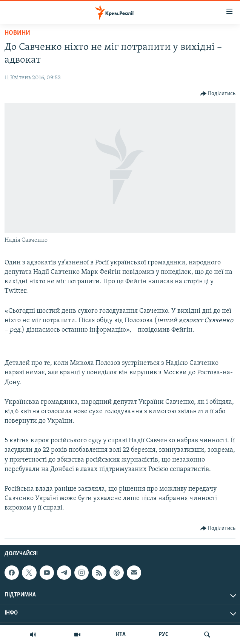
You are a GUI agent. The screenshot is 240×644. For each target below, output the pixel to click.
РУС (164, 635)
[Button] (218, 94)
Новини (17, 33)
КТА (121, 635)
